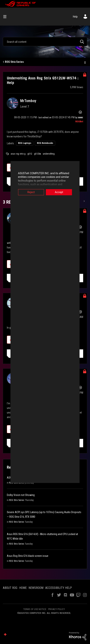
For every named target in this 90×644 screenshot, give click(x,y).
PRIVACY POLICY (57, 609)
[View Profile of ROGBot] (79, 122)
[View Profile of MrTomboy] (28, 101)
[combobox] (45, 42)
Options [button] (85, 62)
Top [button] (5, 635)
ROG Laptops (25, 143)
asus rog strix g (18, 154)
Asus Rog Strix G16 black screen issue (28, 556)
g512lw (37, 154)
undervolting (49, 154)
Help (75, 17)
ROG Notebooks (45, 143)
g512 (30, 154)
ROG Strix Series (14, 62)
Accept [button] (64, 192)
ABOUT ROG (10, 588)
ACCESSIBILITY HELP (59, 588)
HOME (23, 588)
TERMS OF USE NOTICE (35, 609)
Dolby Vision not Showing (21, 495)
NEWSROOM (36, 588)
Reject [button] (26, 192)
